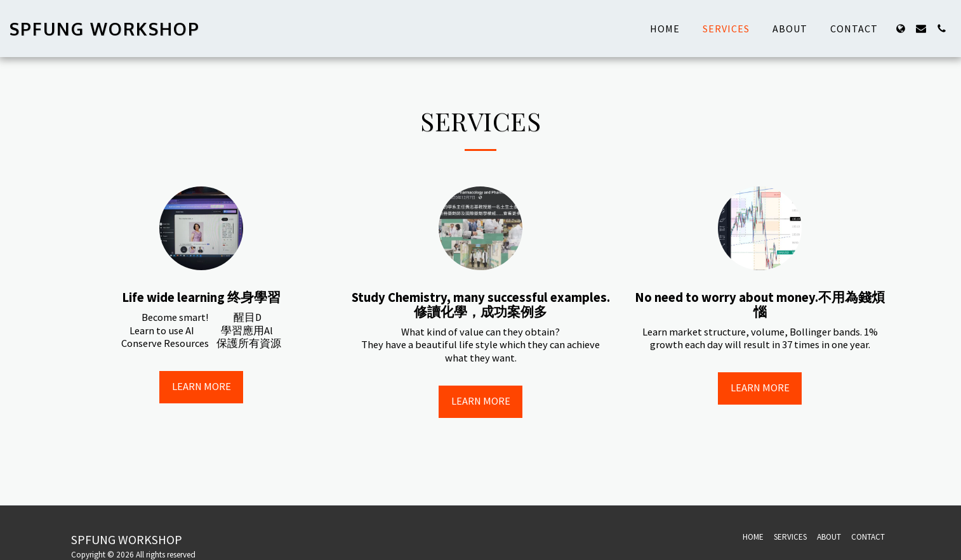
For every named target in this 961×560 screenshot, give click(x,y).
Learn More (202, 387)
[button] (921, 29)
